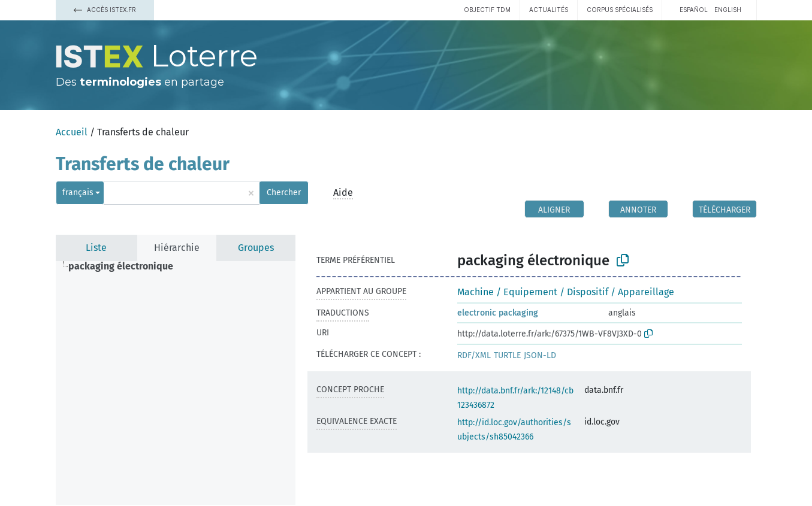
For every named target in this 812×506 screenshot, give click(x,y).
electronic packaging (498, 313)
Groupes (256, 248)
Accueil (72, 132)
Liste (96, 248)
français (78, 193)
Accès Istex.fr (105, 10)
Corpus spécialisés (620, 10)
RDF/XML (474, 355)
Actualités (549, 10)
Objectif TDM (487, 10)
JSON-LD (540, 355)
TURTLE (507, 355)
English (728, 10)
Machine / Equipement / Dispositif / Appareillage (566, 292)
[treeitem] (126, 266)
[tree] (176, 383)
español (694, 10)
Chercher (284, 193)
